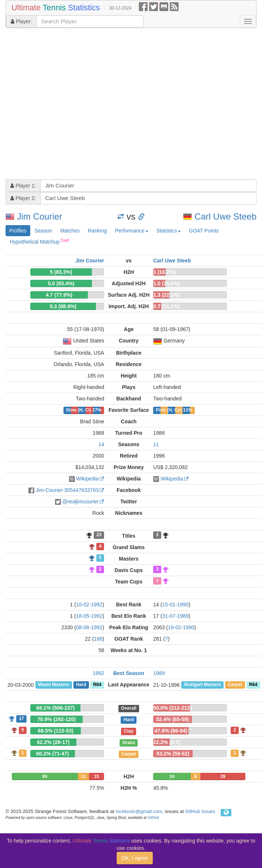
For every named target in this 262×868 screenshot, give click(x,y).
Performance (131, 231)
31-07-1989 (175, 616)
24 (172, 776)
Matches (70, 231)
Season (43, 231)
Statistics (169, 231)
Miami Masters (54, 685)
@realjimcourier (80, 502)
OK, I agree (135, 858)
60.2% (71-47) (53, 754)
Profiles (18, 231)
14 (101, 444)
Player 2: (23, 198)
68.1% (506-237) (55, 708)
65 (45, 776)
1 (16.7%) (164, 272)
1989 (159, 673)
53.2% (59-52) (173, 754)
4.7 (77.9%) (59, 295)
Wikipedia (88, 479)
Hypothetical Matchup (40, 241)
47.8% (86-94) (171, 731)
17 (21, 719)
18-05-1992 (89, 616)
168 (98, 639)
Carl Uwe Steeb (225, 216)
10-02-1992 (89, 604)
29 (223, 776)
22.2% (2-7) (167, 742)
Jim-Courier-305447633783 (67, 490)
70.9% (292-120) (56, 719)
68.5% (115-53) (56, 731)
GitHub (153, 818)
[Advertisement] (69, 105)
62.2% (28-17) (53, 742)
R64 (97, 685)
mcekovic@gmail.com (139, 811)
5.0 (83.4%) (61, 283)
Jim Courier (40, 216)
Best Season (129, 673)
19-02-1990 (181, 627)
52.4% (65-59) (173, 719)
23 (99, 535)
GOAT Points (204, 231)
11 (156, 444)
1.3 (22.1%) (166, 295)
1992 (98, 673)
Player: (21, 21)
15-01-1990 (175, 604)
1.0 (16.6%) (166, 283)
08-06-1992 (89, 627)
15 (96, 776)
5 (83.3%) (61, 272)
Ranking (97, 231)
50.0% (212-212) (172, 708)
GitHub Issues (200, 811)
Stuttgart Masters (202, 685)
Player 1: (23, 186)
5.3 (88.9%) (63, 306)
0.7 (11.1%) (166, 306)
